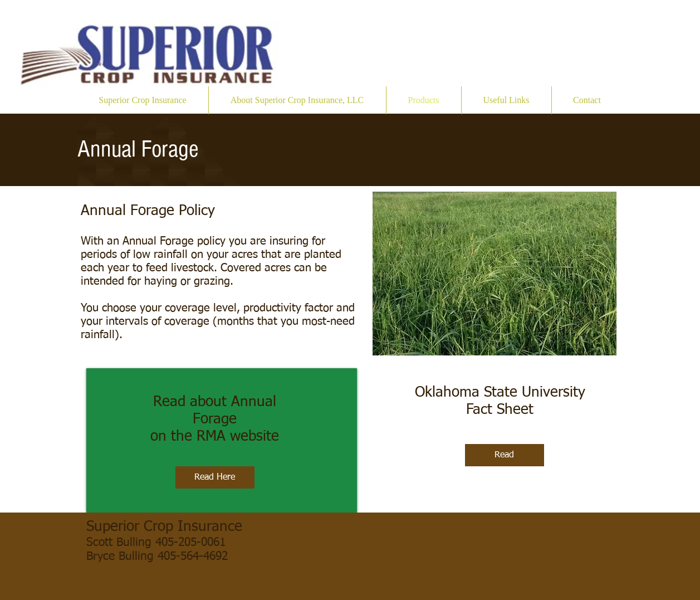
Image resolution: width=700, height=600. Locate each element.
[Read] (505, 455)
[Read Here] (215, 477)
